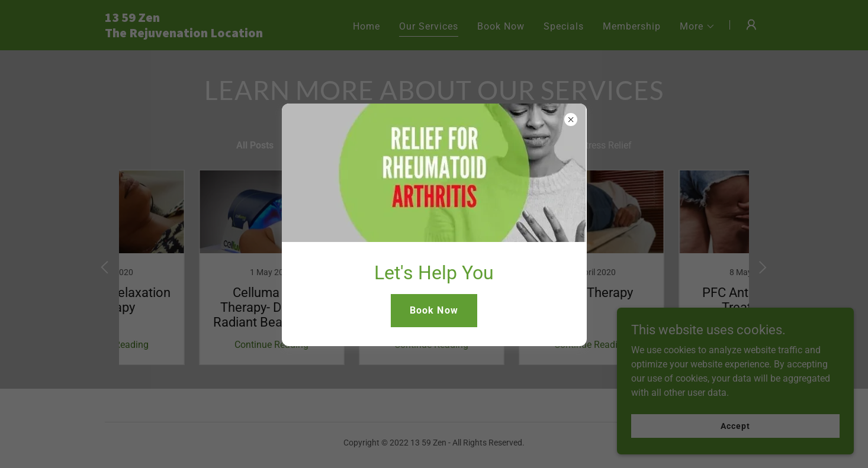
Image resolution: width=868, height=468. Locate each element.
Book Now (434, 310)
